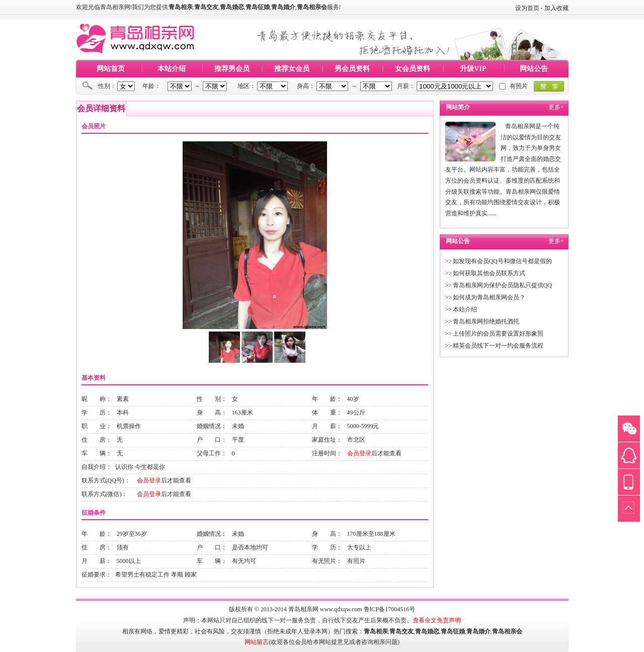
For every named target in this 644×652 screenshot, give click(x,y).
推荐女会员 (292, 69)
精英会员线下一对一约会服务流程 (498, 346)
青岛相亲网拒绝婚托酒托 (486, 321)
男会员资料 (352, 69)
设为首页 (527, 8)
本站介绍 (172, 69)
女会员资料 (413, 69)
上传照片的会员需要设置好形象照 (498, 334)
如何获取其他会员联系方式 (489, 273)
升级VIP (473, 69)
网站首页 (111, 69)
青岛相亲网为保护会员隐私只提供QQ (502, 285)
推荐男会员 (232, 69)
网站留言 (257, 642)
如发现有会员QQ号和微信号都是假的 (502, 261)
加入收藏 (556, 8)
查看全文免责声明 (437, 620)
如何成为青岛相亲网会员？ (489, 297)
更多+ (556, 107)
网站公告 (534, 69)
